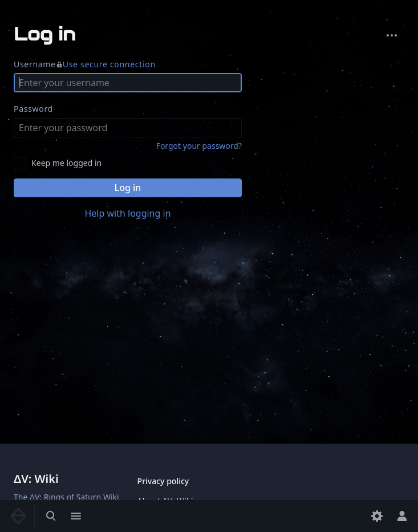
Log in (128, 188)
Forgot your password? (199, 146)
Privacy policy (163, 481)
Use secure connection (109, 64)
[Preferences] (377, 516)
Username (85, 64)
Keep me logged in (66, 163)
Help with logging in (127, 213)
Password (33, 109)
